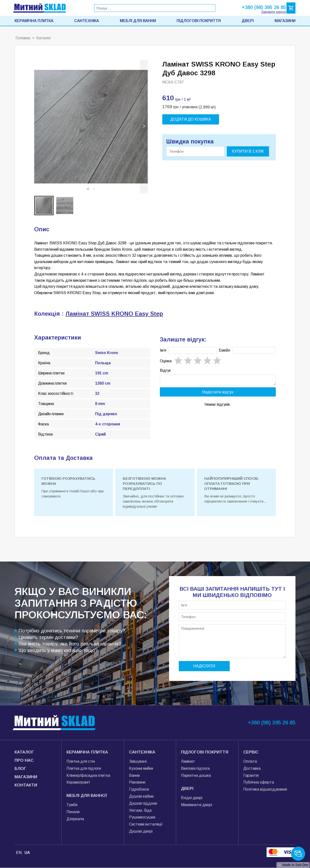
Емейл (224, 350)
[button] (88, 189)
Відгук (165, 370)
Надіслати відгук (218, 393)
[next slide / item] (144, 127)
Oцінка (166, 361)
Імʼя (163, 350)
